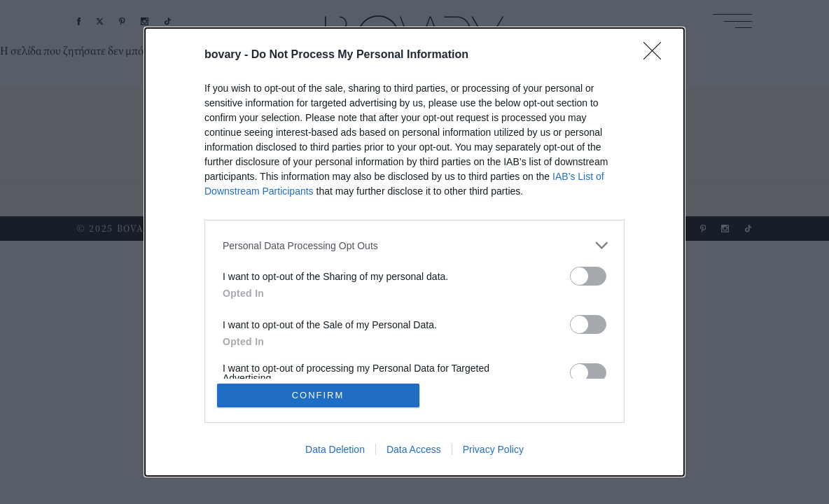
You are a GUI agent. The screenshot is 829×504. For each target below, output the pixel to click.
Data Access (414, 449)
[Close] (657, 55)
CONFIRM (318, 395)
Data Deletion (335, 449)
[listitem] (415, 245)
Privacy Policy (493, 449)
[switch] (588, 276)
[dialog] (415, 252)
